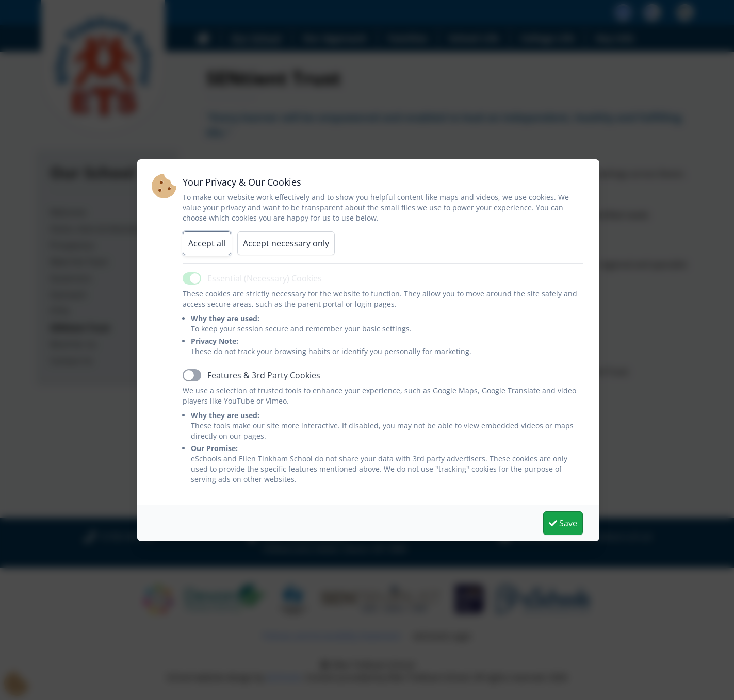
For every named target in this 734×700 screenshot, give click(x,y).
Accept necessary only (286, 243)
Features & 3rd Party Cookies (264, 375)
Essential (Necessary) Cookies (265, 278)
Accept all (207, 243)
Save (563, 523)
